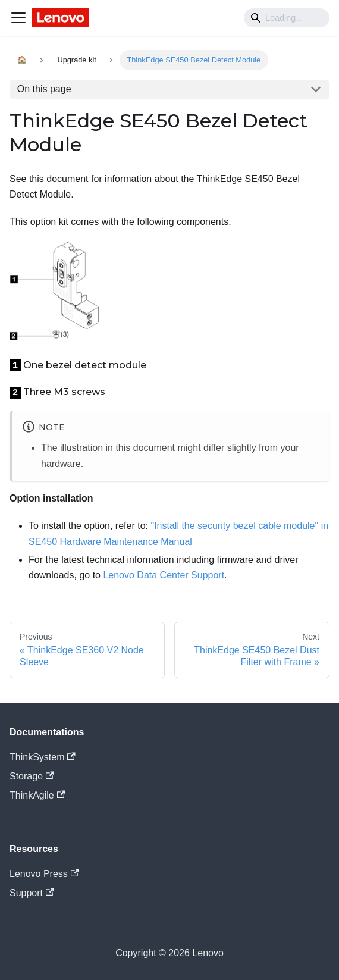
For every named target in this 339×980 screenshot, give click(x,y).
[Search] (287, 18)
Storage (32, 776)
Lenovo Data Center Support (164, 575)
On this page (44, 89)
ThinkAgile (37, 795)
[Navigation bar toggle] (18, 18)
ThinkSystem (43, 757)
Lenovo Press (44, 874)
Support (32, 893)
